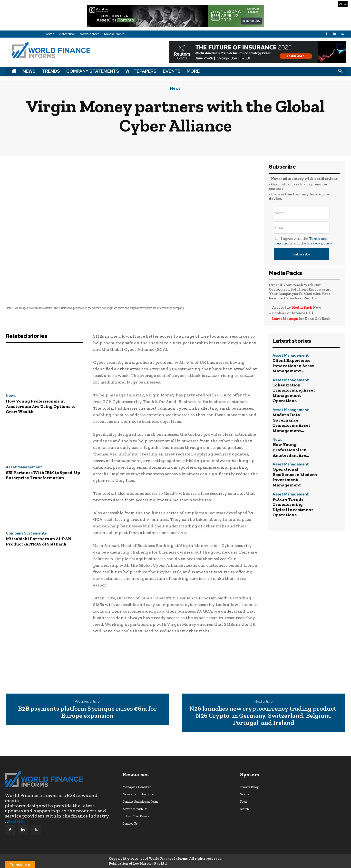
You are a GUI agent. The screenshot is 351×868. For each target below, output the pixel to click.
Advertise (67, 34)
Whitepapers (141, 71)
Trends (51, 71)
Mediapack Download (137, 787)
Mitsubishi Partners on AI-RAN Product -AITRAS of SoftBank (39, 541)
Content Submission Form (140, 802)
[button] (340, 71)
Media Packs (114, 34)
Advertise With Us (135, 809)
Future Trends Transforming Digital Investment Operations (293, 507)
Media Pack (302, 307)
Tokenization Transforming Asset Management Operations (294, 393)
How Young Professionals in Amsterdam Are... (291, 450)
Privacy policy (320, 243)
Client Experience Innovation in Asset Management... (293, 366)
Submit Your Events (136, 816)
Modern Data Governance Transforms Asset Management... (291, 423)
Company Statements (93, 71)
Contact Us (130, 823)
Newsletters (90, 34)
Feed (243, 802)
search (244, 809)
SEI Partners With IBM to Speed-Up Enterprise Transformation (43, 475)
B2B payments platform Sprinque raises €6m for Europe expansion (87, 712)
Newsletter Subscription (139, 794)
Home (50, 34)
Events (172, 71)
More (193, 71)
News (29, 71)
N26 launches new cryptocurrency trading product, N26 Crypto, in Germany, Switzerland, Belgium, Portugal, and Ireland (264, 716)
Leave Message (285, 319)
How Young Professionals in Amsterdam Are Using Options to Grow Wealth (41, 406)
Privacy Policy (249, 787)
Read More (17, 822)
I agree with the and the (303, 241)
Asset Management (24, 467)
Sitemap (246, 794)
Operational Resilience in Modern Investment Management (295, 477)
